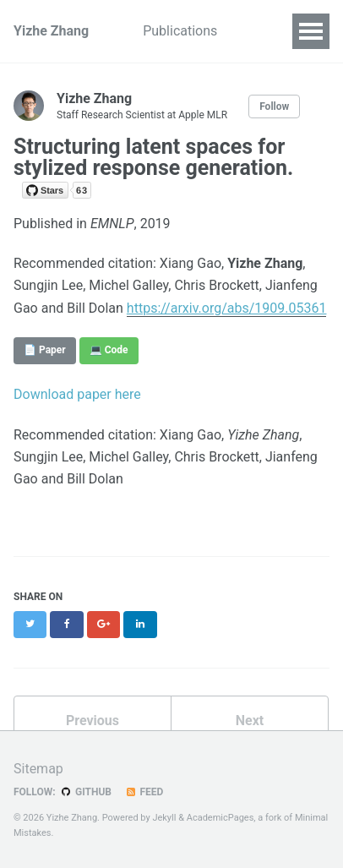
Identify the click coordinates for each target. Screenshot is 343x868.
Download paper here (77, 394)
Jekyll (164, 818)
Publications (180, 31)
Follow (274, 106)
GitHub (86, 792)
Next (250, 721)
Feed (144, 792)
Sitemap (38, 769)
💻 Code (109, 350)
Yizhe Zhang (51, 31)
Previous (93, 721)
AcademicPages (220, 818)
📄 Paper (45, 350)
